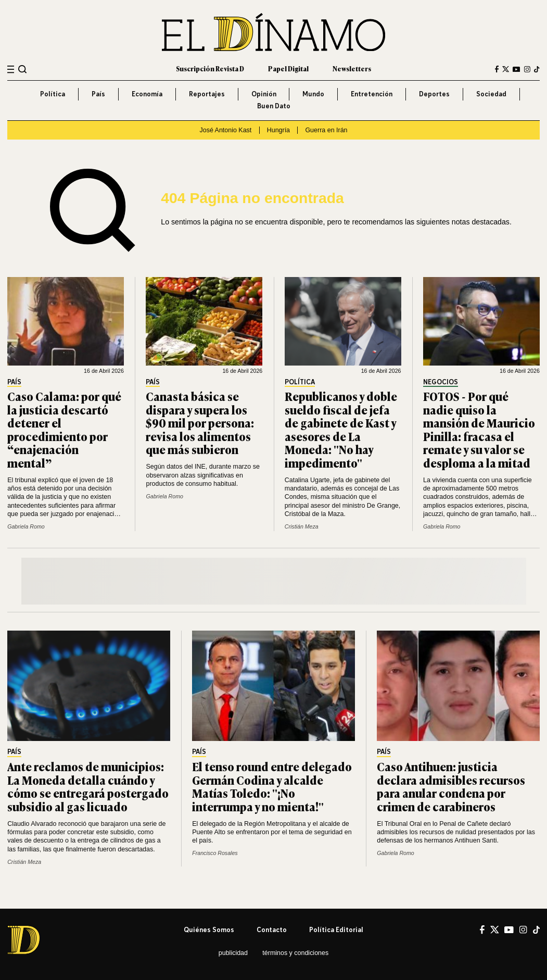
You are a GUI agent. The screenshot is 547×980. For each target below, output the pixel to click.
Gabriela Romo (26, 526)
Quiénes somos (209, 930)
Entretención (372, 94)
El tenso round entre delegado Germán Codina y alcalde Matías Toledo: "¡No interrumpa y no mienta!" (272, 786)
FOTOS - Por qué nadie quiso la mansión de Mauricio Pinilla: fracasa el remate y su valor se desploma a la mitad (479, 429)
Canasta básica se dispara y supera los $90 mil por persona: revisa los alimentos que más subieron (200, 423)
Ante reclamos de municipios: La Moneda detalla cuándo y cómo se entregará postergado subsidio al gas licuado (88, 786)
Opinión (264, 94)
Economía (147, 94)
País (98, 94)
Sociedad (491, 94)
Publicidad (233, 953)
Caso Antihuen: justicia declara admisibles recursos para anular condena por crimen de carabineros (451, 786)
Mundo (313, 94)
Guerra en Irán (326, 130)
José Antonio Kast (225, 130)
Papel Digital (288, 69)
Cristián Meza (302, 526)
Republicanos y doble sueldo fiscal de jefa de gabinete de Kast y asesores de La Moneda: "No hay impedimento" (341, 429)
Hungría (278, 130)
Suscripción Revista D (210, 69)
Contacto (272, 930)
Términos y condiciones (295, 953)
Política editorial (336, 930)
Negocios (441, 382)
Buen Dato (274, 106)
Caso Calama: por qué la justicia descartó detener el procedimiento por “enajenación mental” (64, 429)
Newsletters (352, 69)
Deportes (434, 94)
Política (53, 94)
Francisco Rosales (215, 853)
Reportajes (207, 94)
